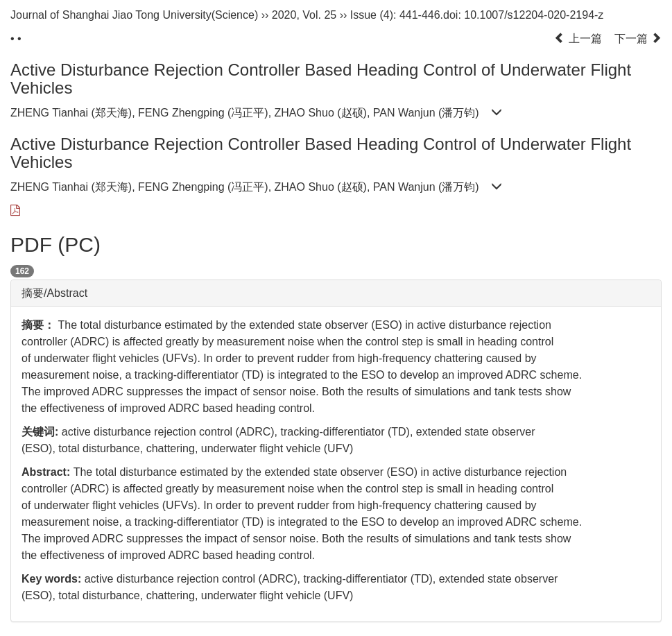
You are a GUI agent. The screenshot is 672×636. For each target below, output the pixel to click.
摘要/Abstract (54, 293)
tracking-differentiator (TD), (348, 432)
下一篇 (638, 38)
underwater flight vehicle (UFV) (277, 448)
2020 (284, 15)
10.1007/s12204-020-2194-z (534, 15)
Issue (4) (372, 15)
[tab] (336, 293)
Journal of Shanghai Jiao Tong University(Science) (134, 15)
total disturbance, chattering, (129, 448)
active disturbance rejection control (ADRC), (171, 432)
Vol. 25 (319, 15)
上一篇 (578, 38)
